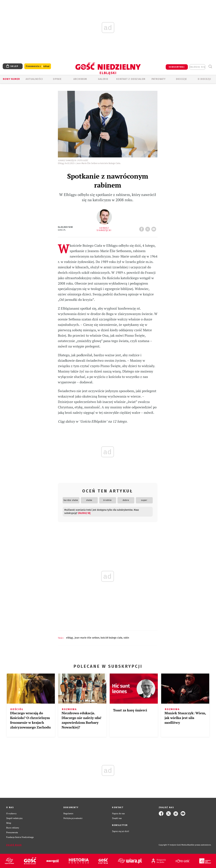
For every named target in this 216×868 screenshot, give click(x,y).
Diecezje (181, 79)
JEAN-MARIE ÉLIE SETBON (87, 638)
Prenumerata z (38, 66)
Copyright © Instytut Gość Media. (173, 845)
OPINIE (57, 79)
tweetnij (148, 228)
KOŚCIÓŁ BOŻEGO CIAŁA (111, 638)
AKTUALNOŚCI (34, 79)
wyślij (154, 228)
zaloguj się (197, 67)
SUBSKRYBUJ (177, 67)
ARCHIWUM (80, 79)
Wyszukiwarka (210, 67)
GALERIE (103, 79)
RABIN (126, 638)
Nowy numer (11, 79)
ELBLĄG (70, 638)
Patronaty (159, 79)
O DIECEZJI (204, 79)
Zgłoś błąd (14, 845)
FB (142, 228)
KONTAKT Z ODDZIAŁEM (131, 79)
